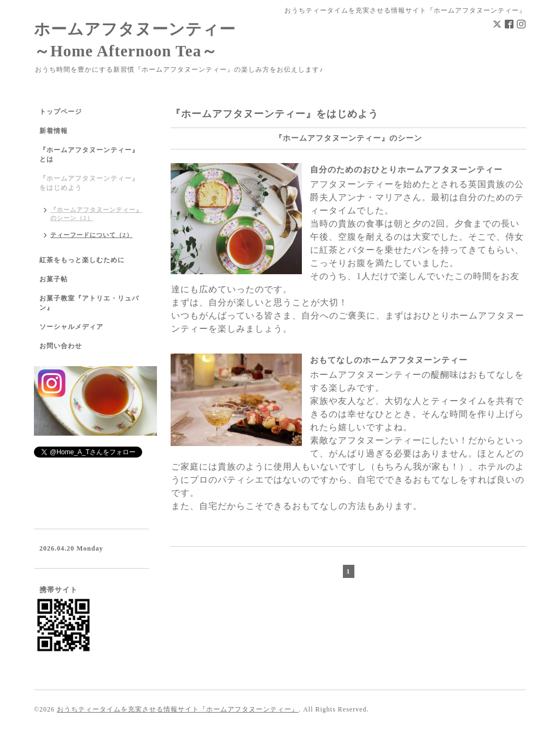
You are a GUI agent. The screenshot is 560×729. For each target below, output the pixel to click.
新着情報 (54, 131)
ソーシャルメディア (71, 327)
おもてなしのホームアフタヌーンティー (389, 360)
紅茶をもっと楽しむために (82, 260)
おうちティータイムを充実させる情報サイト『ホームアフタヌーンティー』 (178, 709)
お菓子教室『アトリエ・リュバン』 (89, 303)
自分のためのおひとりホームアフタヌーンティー (406, 170)
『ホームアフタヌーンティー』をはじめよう (89, 183)
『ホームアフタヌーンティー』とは (89, 155)
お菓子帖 (54, 279)
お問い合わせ (61, 346)
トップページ (61, 112)
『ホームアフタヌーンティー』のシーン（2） (96, 214)
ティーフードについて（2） (92, 235)
